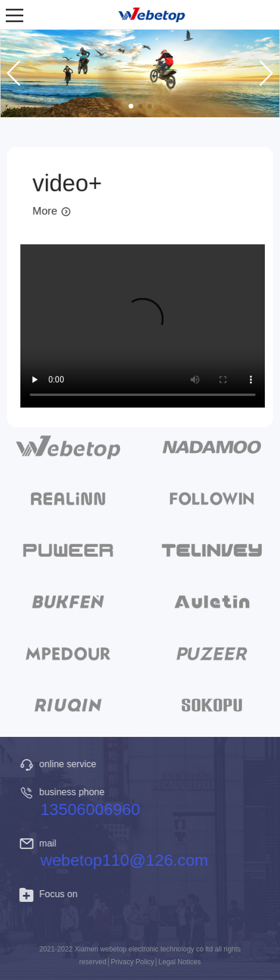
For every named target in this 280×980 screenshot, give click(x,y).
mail (40, 843)
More (52, 211)
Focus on (51, 894)
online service (60, 764)
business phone (64, 792)
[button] (131, 106)
